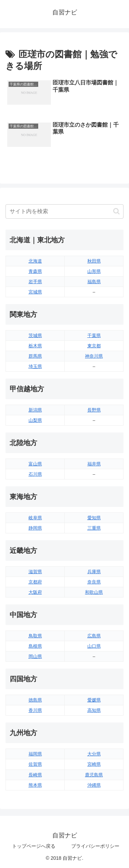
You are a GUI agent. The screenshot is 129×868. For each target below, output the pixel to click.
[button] (116, 211)
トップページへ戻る (34, 846)
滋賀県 (35, 572)
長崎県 (35, 775)
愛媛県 (94, 700)
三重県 (94, 528)
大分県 (94, 754)
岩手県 (35, 282)
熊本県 (35, 785)
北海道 (35, 261)
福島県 (94, 282)
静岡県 (35, 528)
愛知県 (94, 518)
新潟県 (35, 410)
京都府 (35, 582)
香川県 (35, 710)
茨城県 (35, 335)
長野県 (94, 410)
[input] (64, 211)
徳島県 (35, 700)
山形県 (94, 271)
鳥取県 (35, 636)
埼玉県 (35, 366)
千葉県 (94, 335)
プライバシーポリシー (95, 846)
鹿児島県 (94, 775)
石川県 (35, 474)
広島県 (94, 636)
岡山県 (35, 656)
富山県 (35, 464)
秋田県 (94, 261)
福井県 (94, 464)
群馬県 (35, 356)
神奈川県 (94, 356)
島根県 (35, 646)
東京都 (94, 346)
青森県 (35, 271)
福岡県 (35, 754)
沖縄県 (94, 785)
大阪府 (35, 592)
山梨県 (35, 420)
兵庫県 (94, 572)
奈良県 (94, 582)
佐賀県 (35, 764)
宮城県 (35, 292)
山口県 (94, 646)
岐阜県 (35, 518)
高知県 (94, 710)
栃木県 (35, 346)
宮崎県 (94, 764)
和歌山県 (94, 592)
